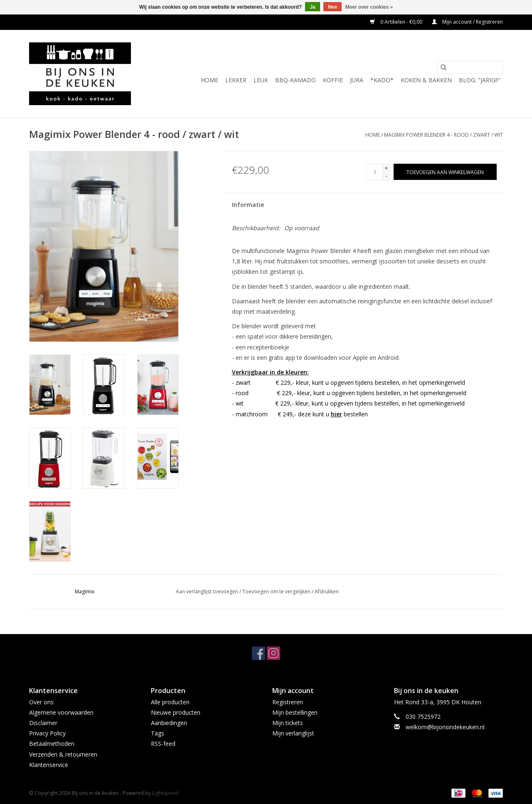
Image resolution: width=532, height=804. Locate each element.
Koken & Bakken (426, 80)
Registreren (288, 702)
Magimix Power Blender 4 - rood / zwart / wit (443, 135)
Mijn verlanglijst (293, 733)
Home (209, 80)
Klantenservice (49, 765)
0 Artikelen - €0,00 (397, 22)
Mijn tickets (288, 723)
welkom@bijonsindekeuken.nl (445, 727)
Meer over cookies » (369, 7)
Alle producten (170, 702)
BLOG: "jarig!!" (480, 80)
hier (336, 414)
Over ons (41, 702)
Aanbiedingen (169, 723)
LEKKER (236, 80)
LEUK (261, 80)
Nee (332, 7)
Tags (158, 733)
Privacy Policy (47, 733)
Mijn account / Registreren (467, 22)
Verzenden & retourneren (63, 754)
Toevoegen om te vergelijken (277, 591)
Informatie (248, 205)
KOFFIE (333, 80)
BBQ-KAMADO (296, 80)
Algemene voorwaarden (61, 712)
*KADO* (382, 80)
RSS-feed (163, 744)
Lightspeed (165, 793)
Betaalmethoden (52, 744)
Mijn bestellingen (295, 712)
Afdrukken (327, 591)
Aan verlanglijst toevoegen (207, 591)
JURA (357, 80)
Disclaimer (43, 723)
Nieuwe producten (176, 712)
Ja (312, 7)
